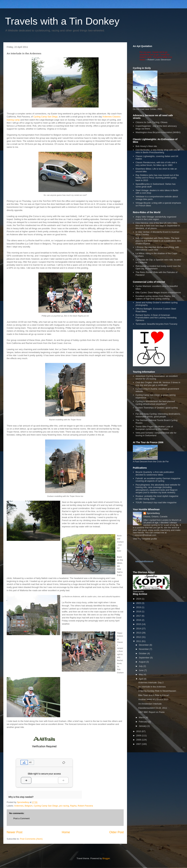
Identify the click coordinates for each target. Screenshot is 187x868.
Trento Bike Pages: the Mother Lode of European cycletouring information (154, 428)
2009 (139, 736)
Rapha (73, 806)
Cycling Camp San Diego (46, 117)
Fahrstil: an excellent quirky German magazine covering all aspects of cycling (158, 480)
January (143, 726)
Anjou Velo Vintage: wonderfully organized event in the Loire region (156, 218)
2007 (139, 744)
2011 (139, 641)
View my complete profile (145, 539)
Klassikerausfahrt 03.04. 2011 (153, 708)
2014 (139, 629)
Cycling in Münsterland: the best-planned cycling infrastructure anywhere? (155, 403)
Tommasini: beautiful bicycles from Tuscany (156, 324)
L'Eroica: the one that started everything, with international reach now (157, 249)
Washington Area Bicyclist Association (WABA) (158, 132)
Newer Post (15, 832)
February (144, 722)
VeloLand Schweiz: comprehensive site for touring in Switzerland (156, 434)
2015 (139, 624)
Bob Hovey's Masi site (146, 146)
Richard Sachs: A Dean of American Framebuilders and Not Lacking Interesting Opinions (156, 318)
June (142, 670)
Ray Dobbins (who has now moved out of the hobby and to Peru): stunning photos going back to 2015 (157, 178)
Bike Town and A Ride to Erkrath (154, 695)
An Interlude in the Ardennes (152, 687)
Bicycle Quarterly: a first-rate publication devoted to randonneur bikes (155, 473)
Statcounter (138, 591)
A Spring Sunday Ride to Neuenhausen (157, 691)
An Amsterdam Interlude (150, 704)
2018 (139, 611)
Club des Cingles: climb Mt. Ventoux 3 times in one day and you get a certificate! (158, 384)
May (141, 674)
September (144, 658)
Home (66, 832)
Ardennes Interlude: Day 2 (151, 683)
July (141, 666)
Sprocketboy (153, 513)
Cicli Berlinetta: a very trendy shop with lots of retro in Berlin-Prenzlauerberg (157, 151)
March (142, 717)
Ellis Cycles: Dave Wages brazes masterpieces (158, 292)
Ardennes (19, 806)
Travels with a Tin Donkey (62, 21)
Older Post (116, 832)
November (144, 649)
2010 (139, 731)
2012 (139, 637)
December (144, 645)
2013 (139, 633)
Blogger (106, 858)
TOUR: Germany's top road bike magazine (156, 502)
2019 (139, 607)
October (143, 653)
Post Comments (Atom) (31, 839)
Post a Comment (21, 818)
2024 (139, 599)
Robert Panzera (85, 806)
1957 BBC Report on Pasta (151, 712)
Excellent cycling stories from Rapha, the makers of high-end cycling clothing (155, 297)
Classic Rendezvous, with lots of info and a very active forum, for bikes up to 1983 (156, 164)
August (143, 662)
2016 (139, 620)
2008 (139, 740)
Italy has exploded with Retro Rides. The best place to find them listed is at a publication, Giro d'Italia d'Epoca (158, 241)
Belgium (29, 806)
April (141, 679)
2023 (139, 603)
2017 (139, 616)
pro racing (64, 806)
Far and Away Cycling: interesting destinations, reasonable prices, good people (158, 415)
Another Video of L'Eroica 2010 (153, 699)
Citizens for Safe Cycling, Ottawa (151, 122)
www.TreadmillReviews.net (144, 561)
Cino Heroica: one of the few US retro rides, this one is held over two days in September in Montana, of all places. (158, 226)
